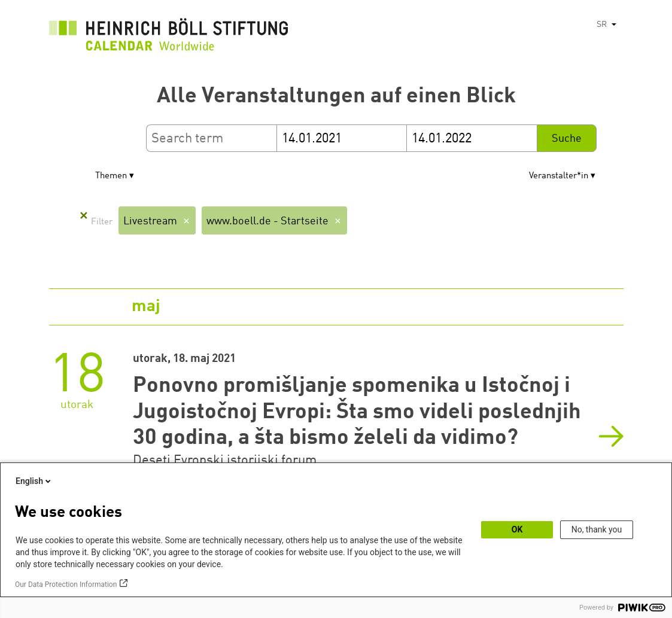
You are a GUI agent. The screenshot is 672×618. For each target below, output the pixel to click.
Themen (111, 176)
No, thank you (597, 529)
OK (517, 529)
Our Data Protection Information (66, 584)
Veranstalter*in (559, 176)
